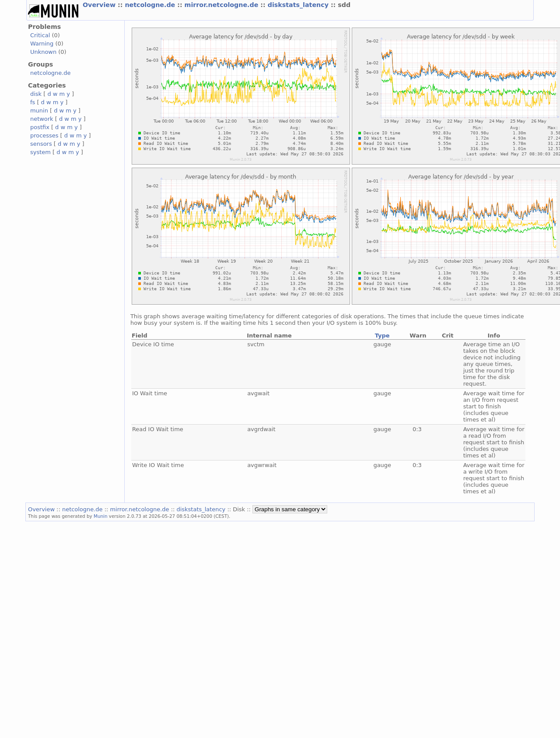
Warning (42, 44)
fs (33, 102)
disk (36, 94)
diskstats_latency (299, 5)
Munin (101, 516)
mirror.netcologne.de (223, 5)
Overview (100, 5)
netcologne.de (151, 5)
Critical (40, 35)
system (40, 152)
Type (382, 336)
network (42, 119)
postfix (40, 127)
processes (44, 135)
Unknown (43, 52)
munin (39, 111)
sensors (41, 144)
